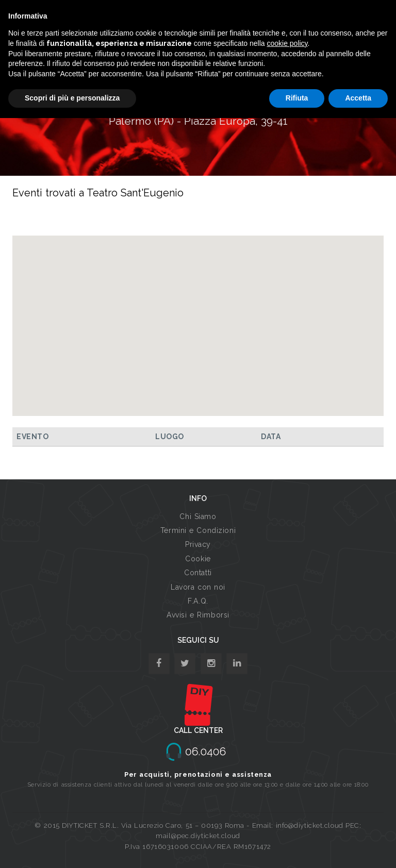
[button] (198, 316)
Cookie (198, 559)
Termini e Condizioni (198, 530)
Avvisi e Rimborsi (198, 615)
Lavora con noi (198, 587)
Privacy (198, 544)
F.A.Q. (198, 601)
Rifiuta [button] (297, 98)
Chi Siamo (198, 516)
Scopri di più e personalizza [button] (72, 98)
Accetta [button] (358, 98)
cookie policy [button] (287, 43)
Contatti (198, 573)
